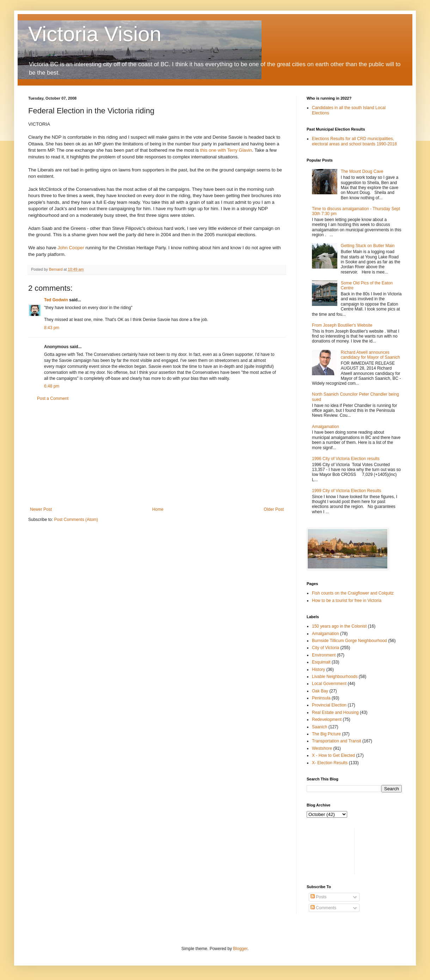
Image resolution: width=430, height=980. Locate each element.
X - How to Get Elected (333, 755)
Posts (318, 897)
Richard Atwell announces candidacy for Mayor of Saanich (370, 355)
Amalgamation (325, 427)
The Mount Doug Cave (362, 171)
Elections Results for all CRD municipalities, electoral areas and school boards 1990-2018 (354, 141)
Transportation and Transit (337, 741)
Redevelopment (327, 720)
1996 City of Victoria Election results (346, 459)
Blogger (240, 949)
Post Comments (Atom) (76, 520)
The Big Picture (326, 734)
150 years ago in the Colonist (339, 626)
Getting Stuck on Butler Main (368, 246)
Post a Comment (53, 398)
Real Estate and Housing (335, 712)
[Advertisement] (382, 850)
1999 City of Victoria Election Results (347, 491)
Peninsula (321, 698)
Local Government (329, 684)
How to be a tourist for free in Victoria (347, 601)
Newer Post (41, 509)
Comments (323, 908)
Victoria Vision (95, 34)
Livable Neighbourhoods (335, 677)
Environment (324, 655)
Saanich (320, 727)
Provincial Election (329, 705)
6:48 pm (52, 386)
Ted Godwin (56, 300)
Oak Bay (320, 691)
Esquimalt (321, 662)
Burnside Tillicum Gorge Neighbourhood (349, 641)
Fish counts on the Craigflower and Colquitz (353, 593)
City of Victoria (325, 648)
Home (158, 509)
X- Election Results (330, 763)
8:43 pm (52, 328)
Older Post (274, 509)
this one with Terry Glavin (226, 150)
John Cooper (70, 248)
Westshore (322, 748)
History (318, 670)
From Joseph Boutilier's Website (342, 325)
